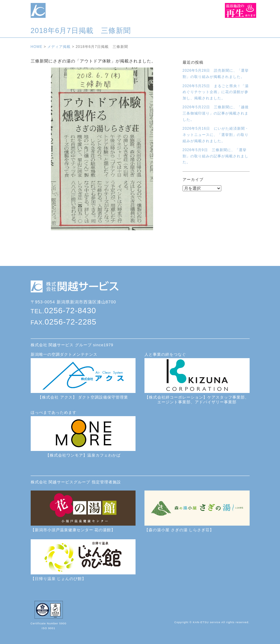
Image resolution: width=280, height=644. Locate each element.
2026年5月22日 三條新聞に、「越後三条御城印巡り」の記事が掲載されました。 (216, 113)
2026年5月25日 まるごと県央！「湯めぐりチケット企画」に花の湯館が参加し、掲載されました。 (216, 92)
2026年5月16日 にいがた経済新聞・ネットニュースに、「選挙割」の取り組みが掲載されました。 (216, 135)
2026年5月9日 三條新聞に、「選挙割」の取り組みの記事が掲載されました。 (216, 156)
